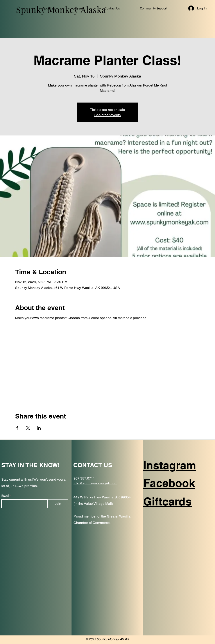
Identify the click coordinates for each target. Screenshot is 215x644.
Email (5, 496)
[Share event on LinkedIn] (39, 428)
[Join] (58, 504)
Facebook (169, 483)
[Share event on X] (28, 428)
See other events (107, 115)
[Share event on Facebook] (17, 428)
